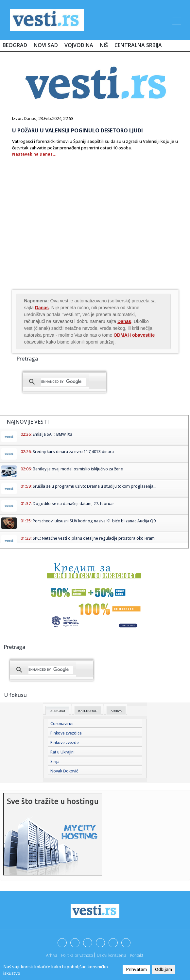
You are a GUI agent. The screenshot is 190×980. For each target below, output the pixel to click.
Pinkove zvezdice (66, 733)
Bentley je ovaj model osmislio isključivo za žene (78, 469)
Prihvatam (136, 969)
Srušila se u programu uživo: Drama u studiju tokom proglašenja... (95, 486)
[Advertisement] (67, 236)
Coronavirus (62, 724)
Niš (104, 45)
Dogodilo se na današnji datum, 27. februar (73, 504)
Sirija (55, 761)
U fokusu (57, 711)
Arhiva (116, 711)
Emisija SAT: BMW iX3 (52, 434)
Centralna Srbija (138, 45)
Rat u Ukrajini (62, 752)
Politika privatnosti (77, 955)
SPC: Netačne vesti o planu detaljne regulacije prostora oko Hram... (95, 538)
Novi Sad (46, 45)
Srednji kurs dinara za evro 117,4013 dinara (73, 452)
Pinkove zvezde (65, 743)
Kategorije (88, 711)
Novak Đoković (64, 771)
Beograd (15, 45)
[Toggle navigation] (176, 20)
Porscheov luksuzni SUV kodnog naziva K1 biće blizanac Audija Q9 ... (96, 521)
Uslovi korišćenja (112, 955)
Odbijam (164, 969)
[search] (63, 382)
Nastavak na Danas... (34, 154)
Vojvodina (79, 45)
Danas (30, 118)
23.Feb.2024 (50, 118)
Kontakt (137, 955)
